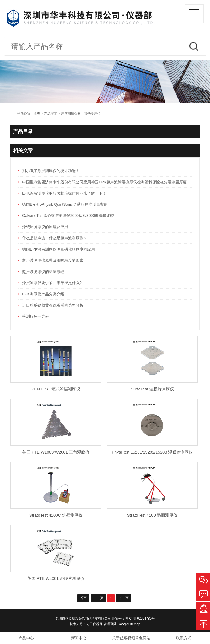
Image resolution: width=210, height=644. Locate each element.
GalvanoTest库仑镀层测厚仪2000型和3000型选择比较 (68, 216)
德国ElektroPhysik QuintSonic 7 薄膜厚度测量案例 (65, 204)
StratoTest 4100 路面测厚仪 (152, 515)
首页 (83, 598)
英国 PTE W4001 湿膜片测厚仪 (56, 578)
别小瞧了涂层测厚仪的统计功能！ (51, 171)
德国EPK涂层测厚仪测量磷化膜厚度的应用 (59, 249)
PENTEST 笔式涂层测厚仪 (56, 389)
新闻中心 (79, 638)
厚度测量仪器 (71, 114)
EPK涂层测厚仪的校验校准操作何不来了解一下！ (64, 193)
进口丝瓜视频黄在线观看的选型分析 (53, 305)
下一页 (124, 598)
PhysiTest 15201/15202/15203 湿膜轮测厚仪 (152, 452)
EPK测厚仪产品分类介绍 (43, 294)
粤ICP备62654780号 (140, 619)
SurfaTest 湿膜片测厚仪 (152, 389)
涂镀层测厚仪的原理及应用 (45, 227)
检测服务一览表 (36, 316)
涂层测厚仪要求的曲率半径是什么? (52, 283)
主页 (37, 114)
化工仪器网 (94, 624)
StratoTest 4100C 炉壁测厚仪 (56, 515)
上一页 (98, 598)
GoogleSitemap (129, 624)
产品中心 (26, 638)
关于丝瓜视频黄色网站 (131, 638)
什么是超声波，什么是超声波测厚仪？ (55, 238)
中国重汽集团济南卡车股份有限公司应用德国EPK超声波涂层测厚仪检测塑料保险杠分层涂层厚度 (104, 182)
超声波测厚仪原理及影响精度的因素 (53, 260)
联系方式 (184, 638)
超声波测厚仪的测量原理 (43, 272)
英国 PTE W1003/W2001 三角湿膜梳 (56, 452)
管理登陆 (110, 624)
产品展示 (51, 114)
